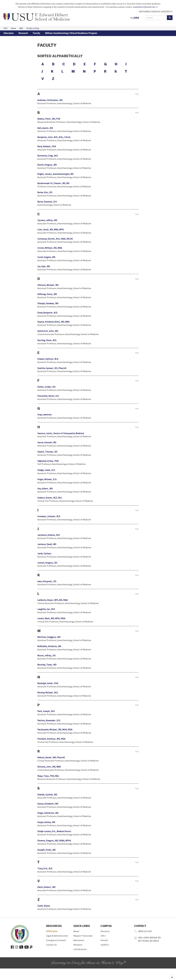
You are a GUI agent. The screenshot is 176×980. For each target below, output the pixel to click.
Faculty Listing (33, 28)
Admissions (79, 940)
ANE (21, 28)
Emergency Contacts (56, 940)
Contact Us (51, 945)
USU (5, 28)
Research (23, 33)
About (76, 931)
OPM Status (52, 931)
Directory (105, 931)
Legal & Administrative (57, 936)
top (137, 94)
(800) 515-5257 (145, 931)
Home (13, 28)
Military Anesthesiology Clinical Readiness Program (71, 33)
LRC (103, 936)
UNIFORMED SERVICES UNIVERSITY (156, 11)
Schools (104, 940)
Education (9, 33)
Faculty (37, 33)
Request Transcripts (83, 936)
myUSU (105, 945)
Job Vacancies (80, 949)
